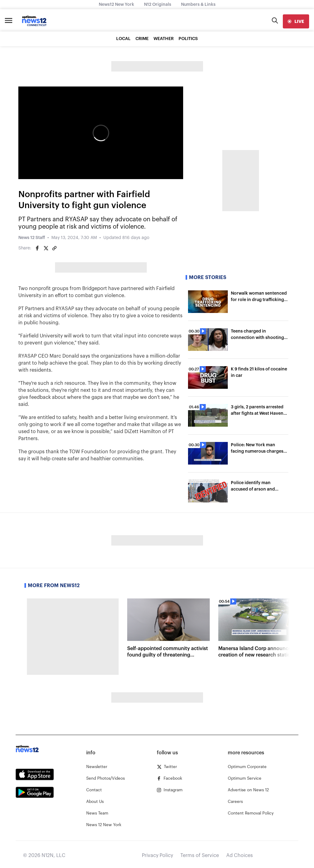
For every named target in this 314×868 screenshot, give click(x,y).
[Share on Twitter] (46, 248)
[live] (296, 21)
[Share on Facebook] (37, 248)
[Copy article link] (54, 248)
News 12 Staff (32, 238)
